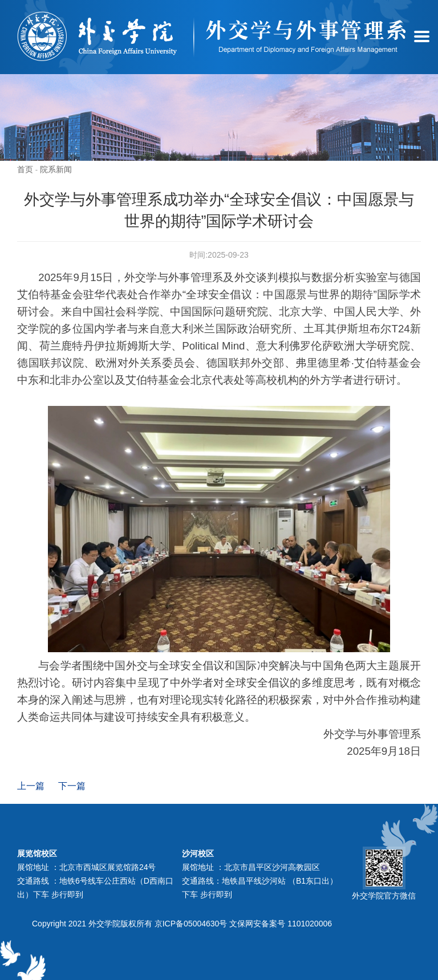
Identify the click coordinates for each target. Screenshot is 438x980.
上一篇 (31, 786)
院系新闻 (56, 169)
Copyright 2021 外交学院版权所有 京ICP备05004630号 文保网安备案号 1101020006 (182, 924)
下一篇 (72, 786)
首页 (25, 169)
